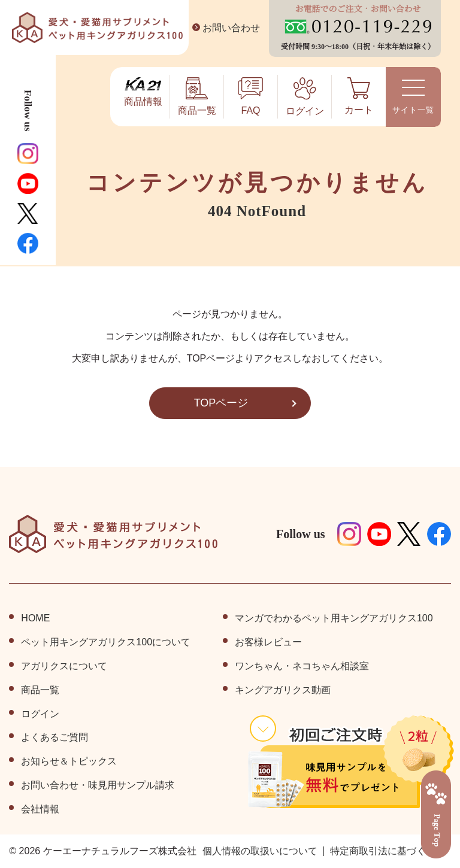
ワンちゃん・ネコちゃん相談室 (302, 666)
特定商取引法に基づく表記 (388, 851)
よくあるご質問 (55, 738)
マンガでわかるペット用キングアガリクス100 (334, 618)
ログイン (40, 714)
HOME (35, 618)
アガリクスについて (64, 666)
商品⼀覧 (40, 690)
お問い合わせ (224, 28)
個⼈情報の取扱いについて (260, 851)
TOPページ (221, 403)
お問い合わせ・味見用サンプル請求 (98, 785)
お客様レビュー (268, 642)
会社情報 (40, 809)
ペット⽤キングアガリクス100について (106, 642)
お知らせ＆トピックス (69, 761)
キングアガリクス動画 (283, 690)
